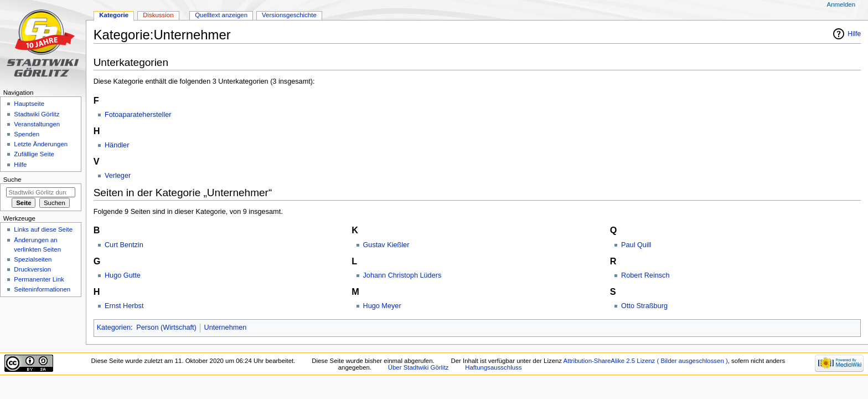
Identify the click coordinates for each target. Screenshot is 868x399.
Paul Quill (636, 245)
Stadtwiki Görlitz (37, 114)
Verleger (118, 176)
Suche (12, 180)
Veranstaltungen (37, 124)
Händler (117, 145)
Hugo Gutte (123, 275)
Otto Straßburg (644, 306)
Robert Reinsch (645, 275)
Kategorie (114, 15)
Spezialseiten (33, 259)
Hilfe (854, 34)
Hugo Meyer (382, 306)
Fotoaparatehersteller (138, 115)
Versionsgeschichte (289, 15)
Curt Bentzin (124, 245)
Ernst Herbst (124, 306)
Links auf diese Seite (43, 229)
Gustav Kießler (386, 245)
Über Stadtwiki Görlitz (418, 367)
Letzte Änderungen (41, 144)
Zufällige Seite (34, 154)
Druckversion (32, 269)
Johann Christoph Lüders (402, 275)
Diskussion (158, 15)
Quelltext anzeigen (221, 15)
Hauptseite (29, 104)
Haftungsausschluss (493, 367)
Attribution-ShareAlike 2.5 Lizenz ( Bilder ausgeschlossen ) (646, 361)
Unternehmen (226, 328)
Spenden (27, 134)
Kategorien (114, 328)
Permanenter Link (39, 279)
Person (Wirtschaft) (166, 328)
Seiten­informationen (42, 289)
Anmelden (841, 4)
